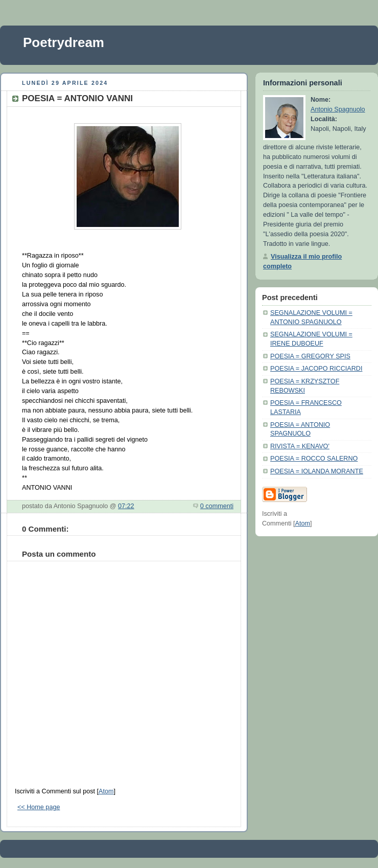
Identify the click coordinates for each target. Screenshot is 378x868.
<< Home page (39, 807)
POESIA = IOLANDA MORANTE (317, 471)
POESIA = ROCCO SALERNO (314, 459)
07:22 (126, 506)
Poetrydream (64, 42)
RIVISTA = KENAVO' (300, 446)
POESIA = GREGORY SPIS (310, 356)
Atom (106, 791)
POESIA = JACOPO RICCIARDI (316, 369)
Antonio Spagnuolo (338, 109)
